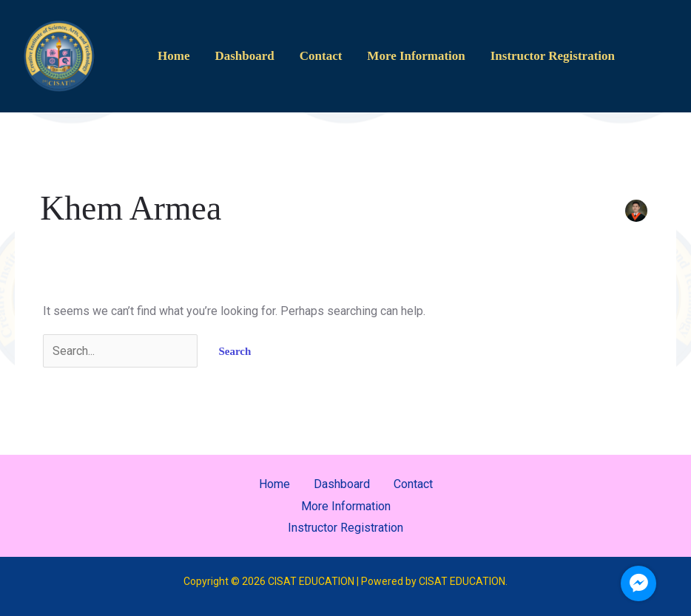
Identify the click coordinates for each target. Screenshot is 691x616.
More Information (416, 56)
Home (173, 56)
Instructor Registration (553, 56)
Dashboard (244, 56)
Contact (321, 56)
